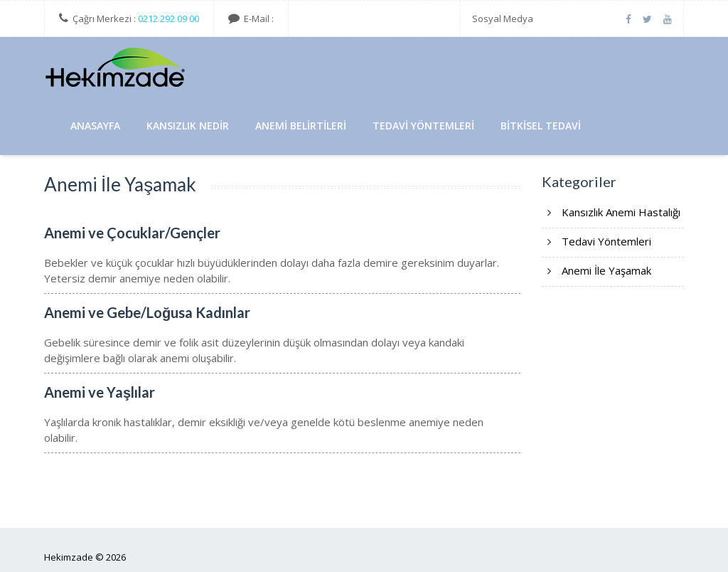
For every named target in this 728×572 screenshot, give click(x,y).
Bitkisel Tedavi (541, 126)
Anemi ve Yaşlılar (100, 392)
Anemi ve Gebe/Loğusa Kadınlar (147, 312)
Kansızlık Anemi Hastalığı (621, 212)
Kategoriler (579, 181)
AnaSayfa (95, 126)
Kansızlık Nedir (188, 126)
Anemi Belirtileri (301, 126)
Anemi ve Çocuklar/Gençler (132, 233)
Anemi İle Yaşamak (606, 270)
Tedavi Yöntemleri (423, 126)
